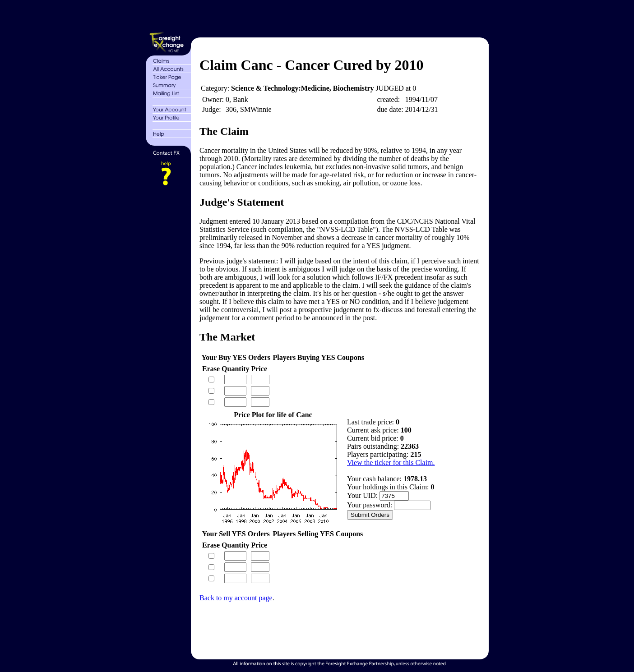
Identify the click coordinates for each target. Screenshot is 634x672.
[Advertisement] (338, 17)
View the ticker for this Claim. (391, 463)
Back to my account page (236, 598)
